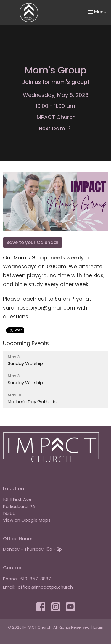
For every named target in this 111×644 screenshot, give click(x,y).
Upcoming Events (26, 343)
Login (98, 627)
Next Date (55, 128)
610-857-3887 (36, 579)
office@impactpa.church (45, 587)
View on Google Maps (27, 520)
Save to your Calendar (33, 242)
